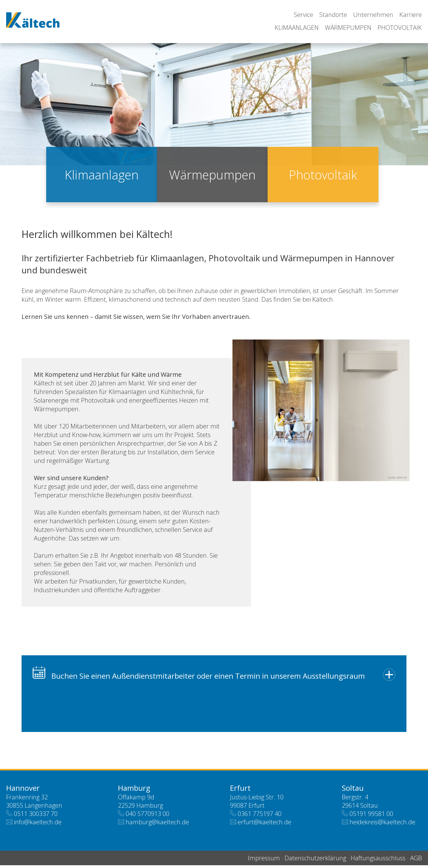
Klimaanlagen (297, 28)
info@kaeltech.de (38, 825)
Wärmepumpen (348, 28)
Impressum (264, 861)
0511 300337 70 (36, 816)
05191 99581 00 (371, 816)
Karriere (411, 15)
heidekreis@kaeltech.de (382, 825)
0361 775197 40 (260, 816)
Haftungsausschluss (378, 861)
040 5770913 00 (147, 816)
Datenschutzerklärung (315, 861)
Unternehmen (373, 15)
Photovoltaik (400, 28)
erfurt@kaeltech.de (264, 825)
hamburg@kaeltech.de (157, 825)
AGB (416, 861)
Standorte (333, 15)
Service (303, 15)
